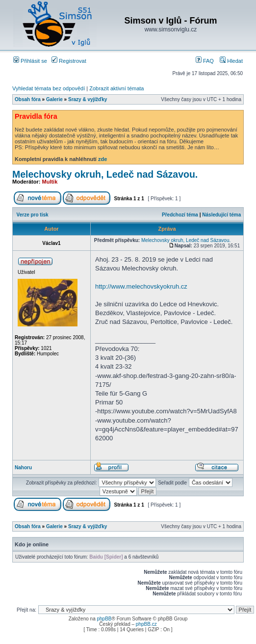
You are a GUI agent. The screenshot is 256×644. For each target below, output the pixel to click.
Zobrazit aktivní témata (116, 88)
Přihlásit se (30, 61)
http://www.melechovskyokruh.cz (141, 286)
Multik (50, 182)
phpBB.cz (146, 624)
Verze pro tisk (33, 215)
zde (102, 159)
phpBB (104, 619)
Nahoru (23, 468)
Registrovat (69, 61)
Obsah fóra (28, 99)
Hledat (231, 61)
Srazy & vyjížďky (88, 99)
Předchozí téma (180, 215)
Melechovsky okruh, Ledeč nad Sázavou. (105, 174)
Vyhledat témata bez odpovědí (49, 88)
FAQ (205, 61)
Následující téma (221, 215)
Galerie (54, 99)
